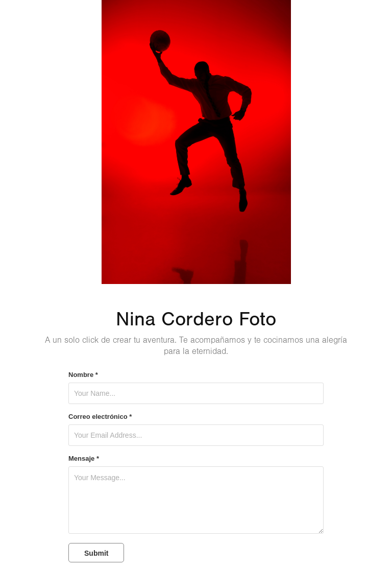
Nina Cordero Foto (196, 319)
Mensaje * (84, 459)
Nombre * (83, 375)
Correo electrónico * (100, 417)
